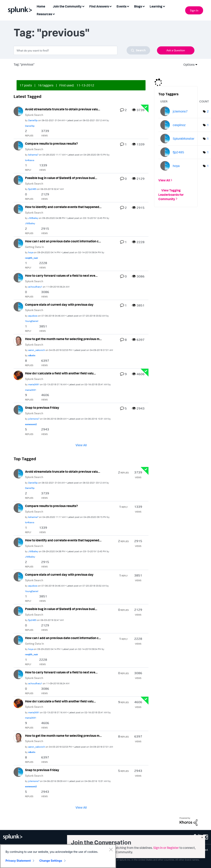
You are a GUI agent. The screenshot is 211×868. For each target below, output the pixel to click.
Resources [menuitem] (44, 14)
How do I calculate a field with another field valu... (60, 373)
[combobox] (82, 50)
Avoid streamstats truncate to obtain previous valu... (63, 109)
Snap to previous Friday (42, 408)
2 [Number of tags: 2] (208, 111)
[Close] (111, 851)
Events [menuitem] (121, 6)
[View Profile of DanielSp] (33, 120)
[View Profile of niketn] (32, 355)
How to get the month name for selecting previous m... (63, 339)
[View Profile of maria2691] (34, 384)
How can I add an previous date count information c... (63, 241)
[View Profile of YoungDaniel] (32, 321)
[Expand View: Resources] (54, 14)
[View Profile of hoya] (31, 252)
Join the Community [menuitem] (67, 6)
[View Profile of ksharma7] (33, 155)
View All (81, 445)
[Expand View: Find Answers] (110, 6)
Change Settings (51, 862)
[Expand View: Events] (128, 6)
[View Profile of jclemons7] (34, 419)
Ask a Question (176, 50)
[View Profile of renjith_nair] (32, 258)
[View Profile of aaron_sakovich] (37, 350)
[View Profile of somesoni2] (31, 424)
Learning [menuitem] (156, 6)
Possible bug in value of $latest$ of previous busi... (61, 178)
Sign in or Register (166, 848)
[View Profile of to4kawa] (30, 160)
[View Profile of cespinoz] (179, 125)
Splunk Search (34, 115)
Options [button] (188, 65)
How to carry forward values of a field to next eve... (61, 276)
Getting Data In (35, 247)
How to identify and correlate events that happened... (63, 207)
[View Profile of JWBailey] (33, 218)
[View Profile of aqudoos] (33, 316)
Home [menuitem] (41, 6)
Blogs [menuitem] (138, 6)
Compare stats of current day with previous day (59, 305)
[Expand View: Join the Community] (83, 6)
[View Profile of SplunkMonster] (184, 139)
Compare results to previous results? (51, 143)
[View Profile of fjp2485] (32, 189)
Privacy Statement (18, 862)
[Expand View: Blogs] (144, 6)
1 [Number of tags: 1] (208, 125)
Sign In (194, 10)
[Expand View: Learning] (164, 6)
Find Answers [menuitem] (99, 6)
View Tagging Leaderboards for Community (171, 194)
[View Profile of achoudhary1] (35, 287)
